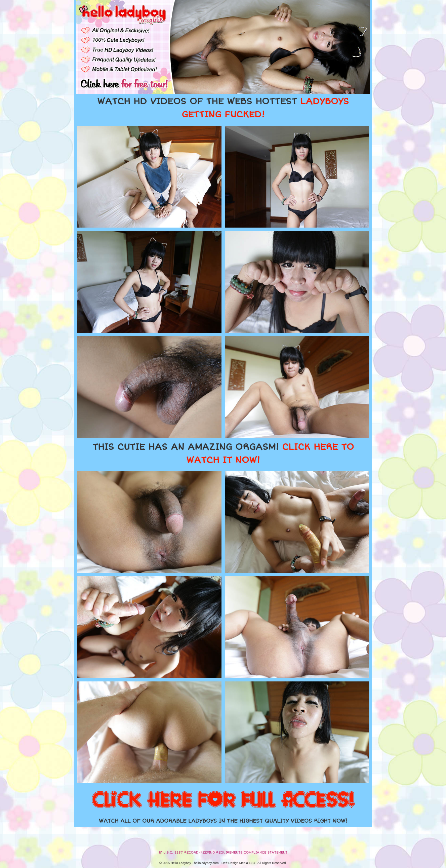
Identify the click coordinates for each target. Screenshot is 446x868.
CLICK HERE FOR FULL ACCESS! (223, 800)
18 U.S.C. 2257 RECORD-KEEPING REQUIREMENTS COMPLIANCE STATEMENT (223, 853)
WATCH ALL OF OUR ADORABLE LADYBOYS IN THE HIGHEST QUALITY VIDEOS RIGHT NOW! (223, 821)
